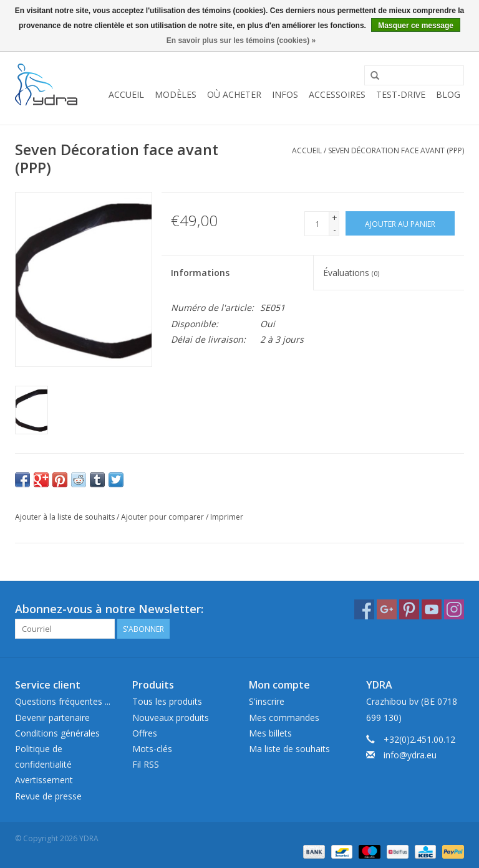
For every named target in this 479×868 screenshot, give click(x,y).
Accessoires (337, 94)
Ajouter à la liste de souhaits (65, 517)
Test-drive (401, 94)
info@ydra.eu (410, 755)
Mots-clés (152, 749)
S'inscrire (267, 701)
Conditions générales (57, 733)
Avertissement (44, 780)
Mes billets (270, 733)
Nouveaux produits (171, 718)
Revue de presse (48, 796)
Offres (145, 733)
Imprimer (227, 517)
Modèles (176, 94)
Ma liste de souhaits (289, 749)
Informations (200, 273)
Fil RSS (146, 764)
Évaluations (351, 273)
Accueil (126, 94)
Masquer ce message (416, 26)
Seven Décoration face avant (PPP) (396, 150)
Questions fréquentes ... (63, 701)
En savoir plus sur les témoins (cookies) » (241, 41)
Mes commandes (284, 718)
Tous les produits (167, 701)
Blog (448, 94)
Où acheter (234, 94)
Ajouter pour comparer (163, 517)
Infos (285, 94)
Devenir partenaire (52, 718)
